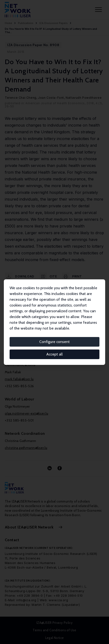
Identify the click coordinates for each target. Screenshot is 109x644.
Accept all (54, 354)
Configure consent (54, 342)
